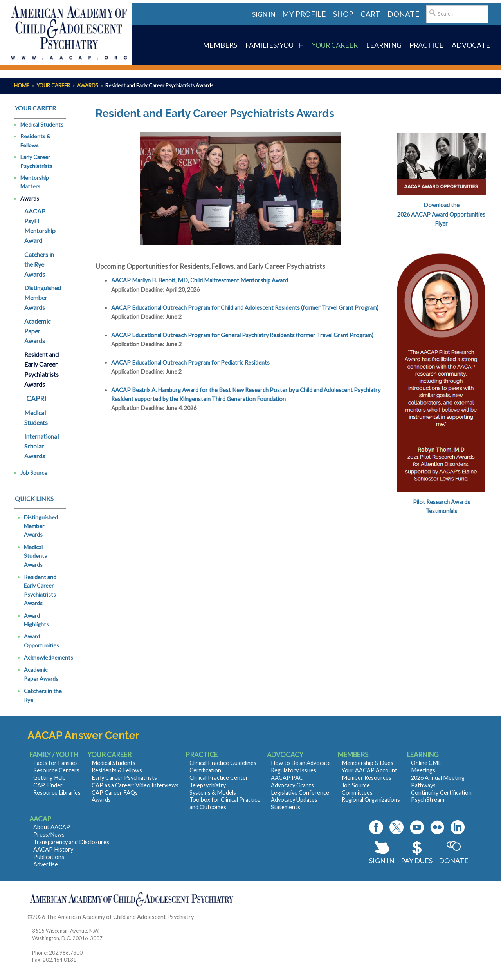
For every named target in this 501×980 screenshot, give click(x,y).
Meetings (423, 770)
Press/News (49, 834)
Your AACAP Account (369, 770)
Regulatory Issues (294, 770)
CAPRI (36, 399)
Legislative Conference (300, 793)
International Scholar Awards (41, 446)
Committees (357, 793)
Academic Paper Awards (37, 331)
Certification (205, 770)
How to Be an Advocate (301, 763)
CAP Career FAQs (115, 793)
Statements (286, 807)
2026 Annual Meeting (438, 778)
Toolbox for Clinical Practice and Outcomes (225, 803)
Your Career (53, 85)
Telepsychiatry (208, 785)
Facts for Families (56, 763)
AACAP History (53, 849)
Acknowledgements (49, 657)
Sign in (264, 14)
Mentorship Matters (35, 182)
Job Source (34, 473)
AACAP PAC (287, 778)
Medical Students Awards (35, 556)
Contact (205, 917)
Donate (454, 861)
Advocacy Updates (294, 800)
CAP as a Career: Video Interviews (135, 785)
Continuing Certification (441, 793)
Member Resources (367, 778)
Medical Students (42, 124)
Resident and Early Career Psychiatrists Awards (41, 369)
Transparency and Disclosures (71, 842)
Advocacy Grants (292, 785)
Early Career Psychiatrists (36, 161)
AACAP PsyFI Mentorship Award (40, 226)
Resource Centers (56, 770)
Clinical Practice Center (219, 778)
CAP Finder (48, 785)
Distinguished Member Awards (43, 298)
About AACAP (52, 827)
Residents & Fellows (35, 140)
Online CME (426, 763)
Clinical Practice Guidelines (223, 763)
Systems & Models (213, 793)
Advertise (46, 864)
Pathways (423, 785)
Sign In (382, 861)
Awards (88, 85)
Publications (49, 857)
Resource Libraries (57, 793)
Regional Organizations (371, 800)
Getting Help (50, 778)
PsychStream (428, 800)
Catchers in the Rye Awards (39, 264)
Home (22, 85)
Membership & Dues (368, 763)
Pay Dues (417, 861)
